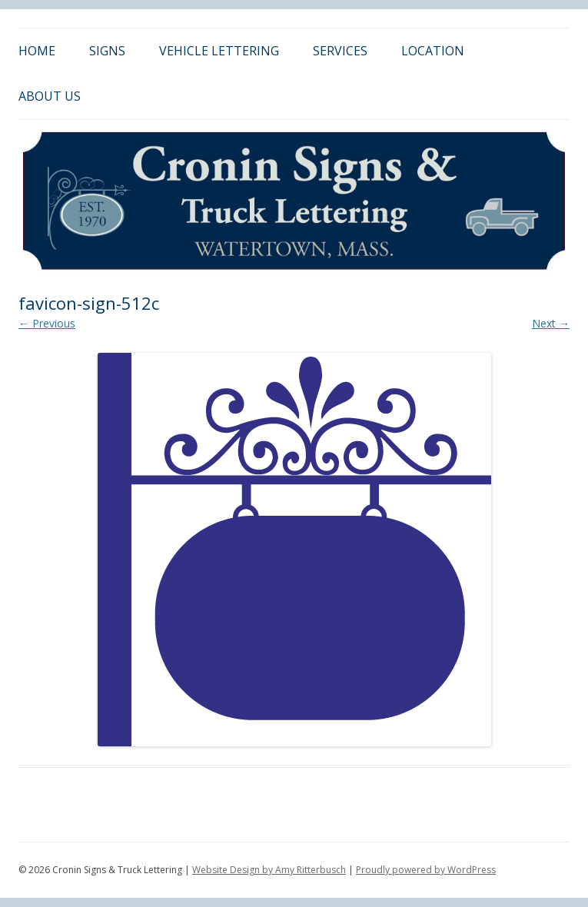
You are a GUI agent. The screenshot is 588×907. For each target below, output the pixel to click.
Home (37, 51)
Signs (107, 51)
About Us (50, 96)
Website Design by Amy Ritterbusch (269, 870)
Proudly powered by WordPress (426, 870)
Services (340, 51)
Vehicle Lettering (219, 51)
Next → (551, 323)
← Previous (47, 323)
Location (433, 51)
